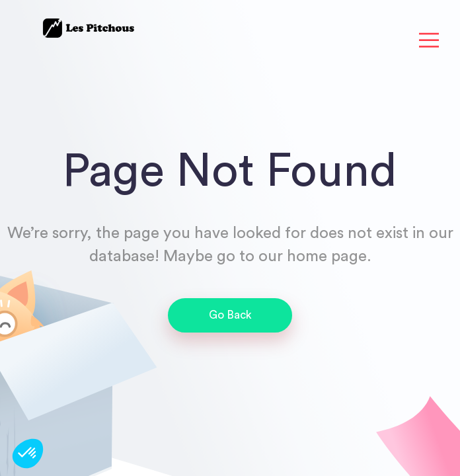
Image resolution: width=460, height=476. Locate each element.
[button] (28, 454)
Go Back (230, 315)
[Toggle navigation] (429, 41)
